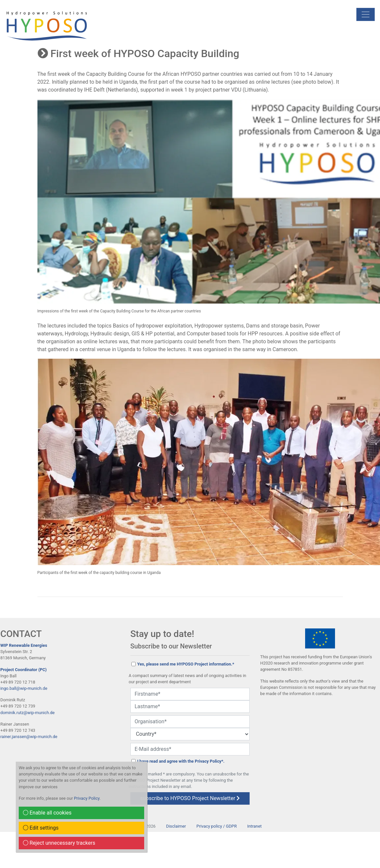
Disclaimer (176, 826)
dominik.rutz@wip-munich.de (27, 713)
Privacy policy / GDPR (217, 826)
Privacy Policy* (209, 761)
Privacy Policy (87, 798)
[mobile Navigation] (366, 14)
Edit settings (41, 828)
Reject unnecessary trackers (59, 843)
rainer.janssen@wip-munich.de (29, 737)
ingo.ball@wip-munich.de (24, 688)
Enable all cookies (47, 813)
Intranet (255, 826)
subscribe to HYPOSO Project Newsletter (190, 798)
